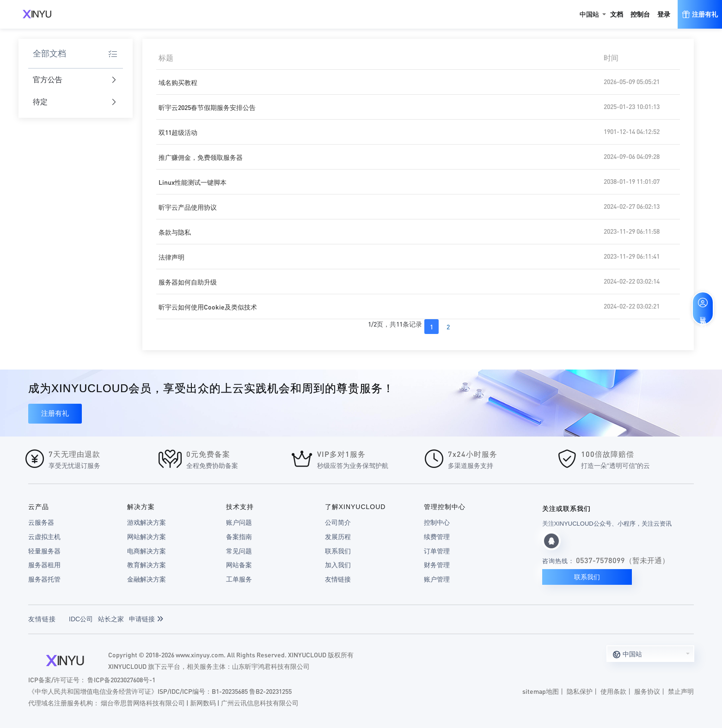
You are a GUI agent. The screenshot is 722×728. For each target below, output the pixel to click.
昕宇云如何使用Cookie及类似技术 (208, 307)
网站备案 (239, 565)
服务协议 (647, 691)
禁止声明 (681, 691)
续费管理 (437, 537)
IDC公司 (81, 619)
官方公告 (75, 80)
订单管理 (437, 551)
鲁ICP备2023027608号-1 (121, 679)
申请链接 (146, 619)
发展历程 (338, 537)
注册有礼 (55, 413)
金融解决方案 (147, 579)
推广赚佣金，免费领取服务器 (201, 157)
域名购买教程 (178, 82)
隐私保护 (580, 691)
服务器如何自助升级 (188, 282)
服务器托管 (44, 579)
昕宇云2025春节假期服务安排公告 (207, 107)
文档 (617, 14)
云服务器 (41, 522)
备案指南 (239, 537)
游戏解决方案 (147, 522)
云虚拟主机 (44, 537)
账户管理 (437, 579)
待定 (75, 102)
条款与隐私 (175, 232)
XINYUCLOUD (37, 14)
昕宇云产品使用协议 (188, 207)
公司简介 (338, 522)
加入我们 (338, 565)
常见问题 (239, 551)
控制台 (640, 14)
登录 (664, 14)
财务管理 (437, 565)
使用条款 (613, 691)
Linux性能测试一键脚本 (193, 182)
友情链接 (338, 579)
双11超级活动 (178, 132)
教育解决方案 (147, 565)
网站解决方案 (147, 537)
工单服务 (239, 579)
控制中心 (437, 522)
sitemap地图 (541, 691)
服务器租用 (44, 565)
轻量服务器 (44, 551)
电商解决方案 (147, 551)
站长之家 (111, 619)
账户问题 (239, 522)
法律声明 (171, 257)
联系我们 (338, 551)
